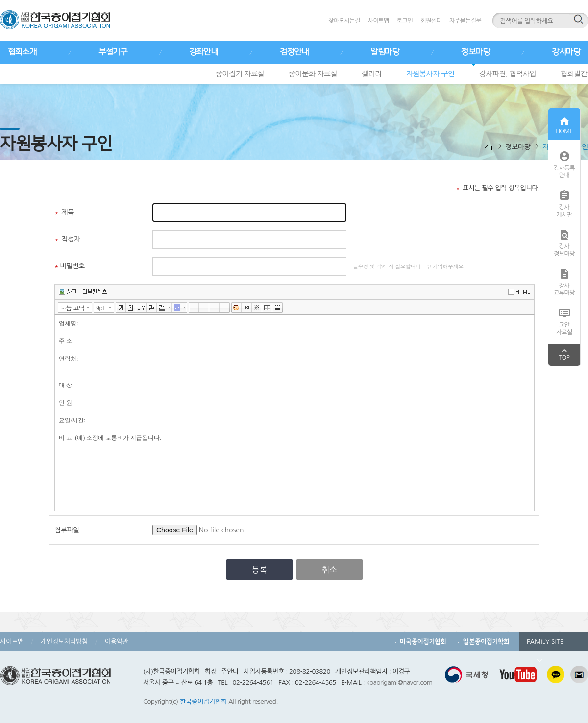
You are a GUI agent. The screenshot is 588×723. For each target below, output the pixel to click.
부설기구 (113, 52)
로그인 (405, 21)
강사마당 (566, 52)
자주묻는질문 (465, 21)
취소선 (152, 308)
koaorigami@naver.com (400, 683)
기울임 (141, 308)
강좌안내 (203, 52)
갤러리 (372, 74)
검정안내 (294, 52)
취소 (329, 569)
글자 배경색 (177, 308)
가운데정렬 (204, 308)
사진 (67, 292)
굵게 (121, 308)
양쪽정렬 (225, 308)
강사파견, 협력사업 (508, 74)
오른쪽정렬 (214, 308)
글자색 (162, 308)
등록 (260, 569)
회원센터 (431, 21)
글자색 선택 (170, 307)
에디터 (521, 291)
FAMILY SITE (545, 645)
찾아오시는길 (344, 21)
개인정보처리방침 (64, 641)
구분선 (278, 308)
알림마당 (385, 52)
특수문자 (257, 308)
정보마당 (475, 52)
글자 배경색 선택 (185, 307)
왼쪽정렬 (194, 308)
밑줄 (131, 308)
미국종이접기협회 (423, 641)
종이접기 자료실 (240, 74)
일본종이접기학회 (486, 641)
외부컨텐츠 (95, 292)
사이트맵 (379, 21)
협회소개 (22, 52)
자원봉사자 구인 (430, 74)
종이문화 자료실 (313, 74)
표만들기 (267, 308)
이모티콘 (236, 308)
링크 (247, 308)
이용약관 (117, 641)
